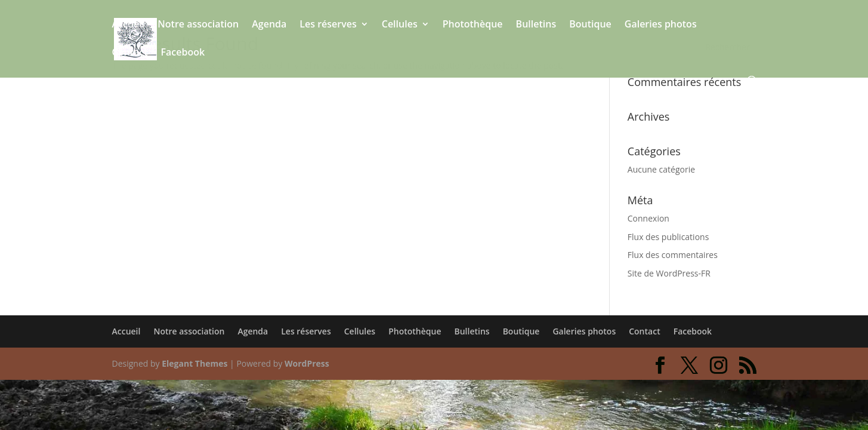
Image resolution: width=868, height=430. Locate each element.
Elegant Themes (194, 363)
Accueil (129, 25)
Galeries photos (661, 25)
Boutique (590, 25)
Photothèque (473, 25)
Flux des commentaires (673, 255)
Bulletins (536, 25)
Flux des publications (668, 237)
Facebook (183, 53)
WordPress (307, 363)
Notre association (198, 25)
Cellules (400, 25)
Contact (130, 53)
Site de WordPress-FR (669, 273)
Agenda (269, 25)
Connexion (648, 218)
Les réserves (328, 25)
